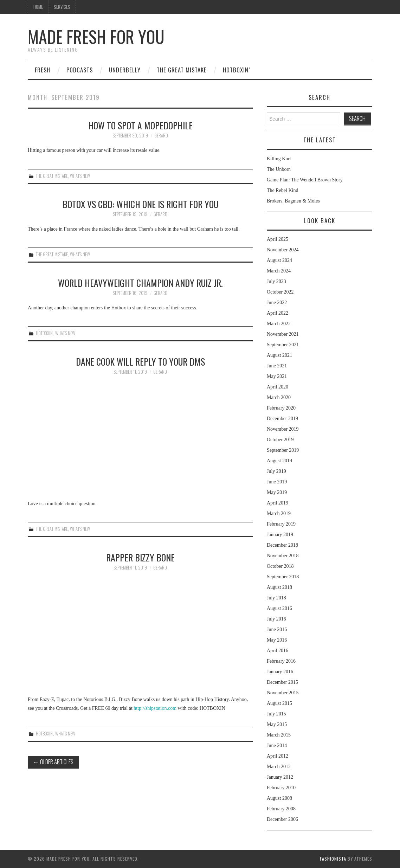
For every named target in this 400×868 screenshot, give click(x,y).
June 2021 (277, 366)
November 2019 (283, 429)
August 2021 (279, 355)
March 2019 (279, 513)
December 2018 (282, 545)
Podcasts (80, 70)
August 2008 (279, 798)
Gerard (161, 136)
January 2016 (280, 672)
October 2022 (280, 292)
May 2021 (277, 376)
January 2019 (280, 535)
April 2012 (278, 756)
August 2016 (279, 608)
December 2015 (282, 682)
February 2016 (281, 661)
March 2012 (279, 767)
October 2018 (280, 566)
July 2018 (276, 598)
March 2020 (279, 397)
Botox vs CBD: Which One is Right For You (140, 204)
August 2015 (279, 703)
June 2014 (277, 745)
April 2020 (278, 387)
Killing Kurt (279, 159)
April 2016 (278, 651)
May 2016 (277, 640)
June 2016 (277, 629)
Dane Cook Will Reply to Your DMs (140, 361)
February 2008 (281, 809)
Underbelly (125, 70)
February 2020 (281, 408)
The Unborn (279, 169)
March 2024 (279, 271)
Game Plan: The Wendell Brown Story (305, 180)
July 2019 (276, 471)
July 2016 (276, 619)
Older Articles (53, 762)
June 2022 (277, 303)
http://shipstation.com (155, 708)
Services (62, 7)
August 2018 (279, 587)
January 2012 (280, 777)
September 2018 (283, 577)
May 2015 (277, 724)
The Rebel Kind (282, 190)
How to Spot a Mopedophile (140, 125)
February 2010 (281, 788)
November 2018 (283, 556)
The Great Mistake (182, 70)
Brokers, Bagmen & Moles (293, 201)
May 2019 (277, 492)
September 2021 (283, 345)
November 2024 (283, 250)
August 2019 (279, 461)
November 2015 (283, 693)
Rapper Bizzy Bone (140, 557)
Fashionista (333, 859)
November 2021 (283, 334)
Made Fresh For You (96, 36)
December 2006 (282, 819)
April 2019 (278, 503)
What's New (80, 176)
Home (38, 7)
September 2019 (283, 450)
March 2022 (279, 324)
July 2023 (276, 281)
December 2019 (282, 419)
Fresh (43, 70)
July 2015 (276, 714)
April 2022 (278, 313)
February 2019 (281, 524)
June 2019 (277, 482)
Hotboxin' (44, 333)
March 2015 (279, 735)
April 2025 (278, 239)
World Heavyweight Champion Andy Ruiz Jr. (140, 283)
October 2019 (280, 440)
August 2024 (279, 260)
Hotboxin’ (236, 70)
